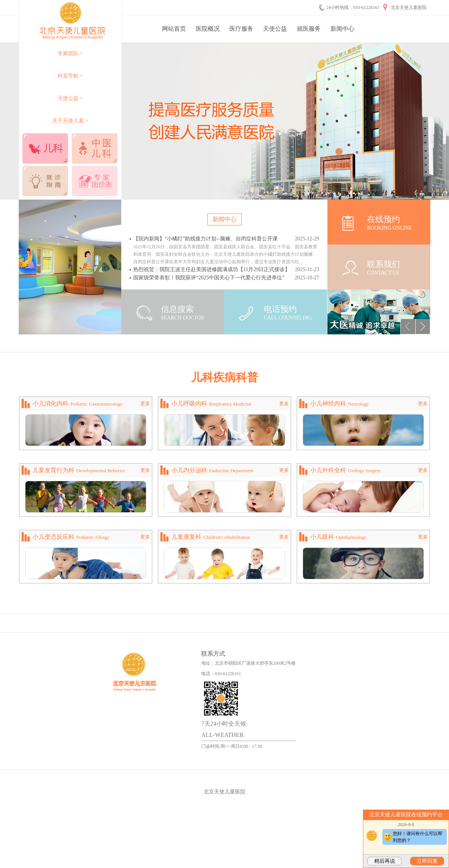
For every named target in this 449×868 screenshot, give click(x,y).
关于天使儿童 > (70, 121)
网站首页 (174, 29)
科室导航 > (70, 76)
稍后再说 (385, 861)
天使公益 (275, 29)
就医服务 (309, 29)
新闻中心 (342, 29)
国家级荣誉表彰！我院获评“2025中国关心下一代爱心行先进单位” (209, 278)
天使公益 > (70, 98)
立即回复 (427, 861)
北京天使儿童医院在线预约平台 (406, 815)
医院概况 (208, 29)
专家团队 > (70, 53)
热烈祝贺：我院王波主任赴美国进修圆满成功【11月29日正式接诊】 (212, 269)
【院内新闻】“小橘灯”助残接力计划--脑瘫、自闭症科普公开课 (205, 239)
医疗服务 (241, 29)
